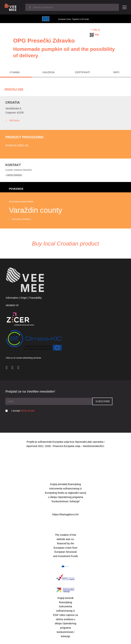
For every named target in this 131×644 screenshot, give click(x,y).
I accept (23, 411)
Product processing (24, 137)
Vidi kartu (12, 121)
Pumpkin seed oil (17, 145)
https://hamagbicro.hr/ (65, 514)
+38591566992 (14, 175)
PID (97, 35)
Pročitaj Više (14, 89)
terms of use (28, 411)
